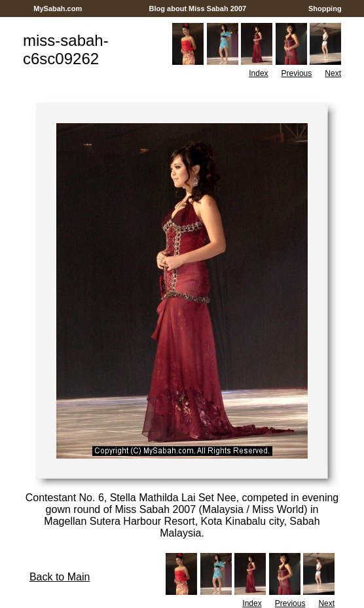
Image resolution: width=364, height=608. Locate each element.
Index (258, 73)
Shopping (325, 9)
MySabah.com (58, 9)
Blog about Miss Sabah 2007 (198, 9)
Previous (297, 73)
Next (333, 73)
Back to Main (60, 577)
